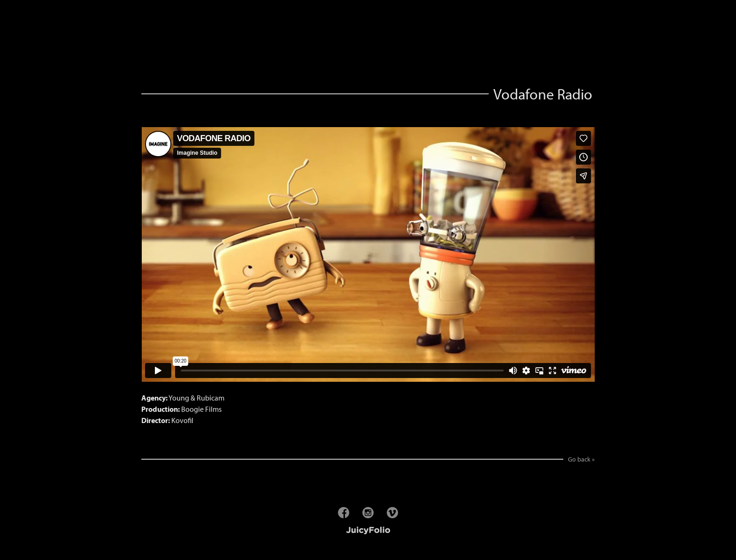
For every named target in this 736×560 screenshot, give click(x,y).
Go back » (581, 459)
